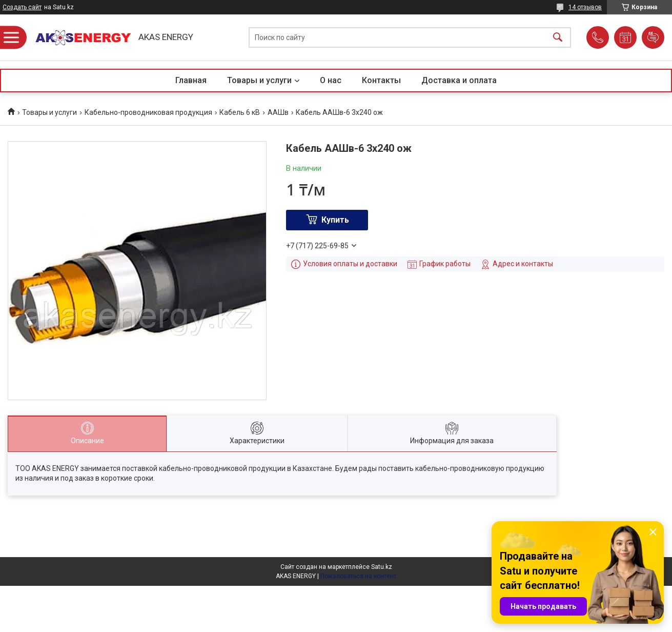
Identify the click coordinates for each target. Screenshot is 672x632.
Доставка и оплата (459, 80)
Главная (191, 80)
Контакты (381, 80)
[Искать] (558, 38)
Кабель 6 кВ (240, 112)
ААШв (278, 112)
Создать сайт (22, 7)
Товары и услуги (259, 80)
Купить (335, 220)
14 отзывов (585, 7)
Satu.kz (382, 567)
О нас (331, 80)
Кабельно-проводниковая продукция (148, 112)
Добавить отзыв (653, 37)
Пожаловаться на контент (358, 576)
